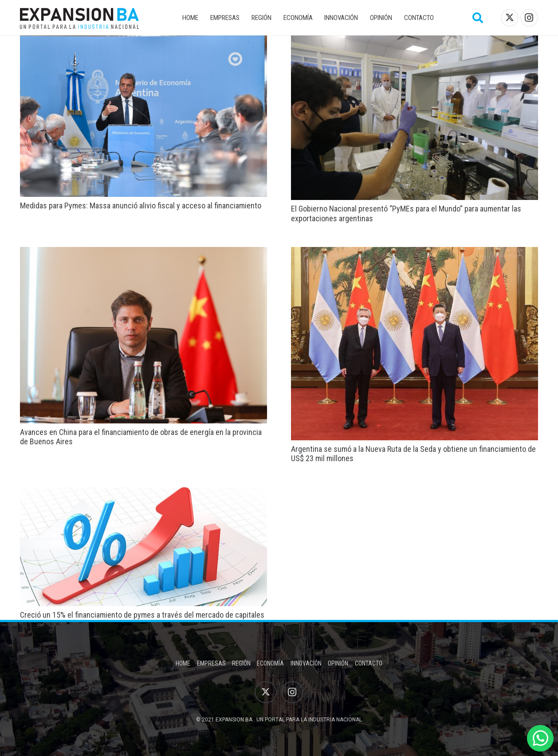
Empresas (211, 663)
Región (241, 663)
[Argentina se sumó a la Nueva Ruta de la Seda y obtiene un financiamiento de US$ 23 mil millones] (415, 253)
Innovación (306, 663)
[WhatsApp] (540, 738)
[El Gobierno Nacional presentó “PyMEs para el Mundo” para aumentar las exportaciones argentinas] (415, 41)
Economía (270, 663)
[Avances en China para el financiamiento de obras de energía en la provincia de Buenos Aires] (143, 253)
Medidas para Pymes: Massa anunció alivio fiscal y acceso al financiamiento (141, 206)
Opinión (338, 663)
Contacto (369, 663)
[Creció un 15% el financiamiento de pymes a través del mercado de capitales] (143, 493)
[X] (510, 18)
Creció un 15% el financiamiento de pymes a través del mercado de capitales (142, 615)
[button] (478, 18)
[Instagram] (529, 18)
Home (183, 663)
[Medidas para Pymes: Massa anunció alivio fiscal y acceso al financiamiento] (143, 41)
